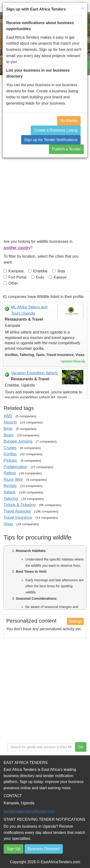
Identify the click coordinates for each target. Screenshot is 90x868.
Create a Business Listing (56, 130)
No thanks (69, 121)
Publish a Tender (66, 149)
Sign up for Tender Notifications (51, 140)
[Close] (82, 8)
